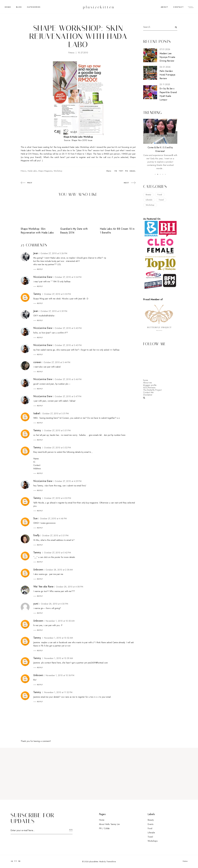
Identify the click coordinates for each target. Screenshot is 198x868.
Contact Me (148, 392)
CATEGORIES (34, 7)
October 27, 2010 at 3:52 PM (57, 448)
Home (8, 7)
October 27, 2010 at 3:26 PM (54, 253)
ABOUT (164, 7)
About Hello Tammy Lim (109, 824)
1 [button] (155, 174)
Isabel (37, 413)
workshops (153, 841)
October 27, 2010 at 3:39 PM (54, 311)
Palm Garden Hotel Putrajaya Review (167, 75)
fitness (71, 53)
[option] (160, 144)
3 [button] (160, 174)
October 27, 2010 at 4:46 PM (53, 519)
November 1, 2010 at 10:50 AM (60, 621)
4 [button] (163, 174)
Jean (36, 253)
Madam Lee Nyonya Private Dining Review (167, 57)
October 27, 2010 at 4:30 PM (58, 498)
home (146, 380)
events (151, 824)
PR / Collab (104, 828)
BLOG (19, 7)
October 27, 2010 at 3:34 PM (68, 277)
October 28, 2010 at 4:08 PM (70, 587)
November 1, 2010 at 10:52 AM (58, 638)
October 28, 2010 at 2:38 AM (59, 570)
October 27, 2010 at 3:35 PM (57, 294)
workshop (58, 171)
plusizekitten (99, 7)
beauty (148, 195)
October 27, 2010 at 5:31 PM (55, 536)
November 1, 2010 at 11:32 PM (58, 692)
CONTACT (179, 7)
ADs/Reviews (149, 388)
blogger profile (150, 385)
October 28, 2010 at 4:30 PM (55, 604)
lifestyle (149, 200)
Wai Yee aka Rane (43, 587)
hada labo (32, 171)
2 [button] (158, 174)
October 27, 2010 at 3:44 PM (57, 362)
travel (161, 200)
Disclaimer (148, 395)
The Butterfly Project (152, 390)
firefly (36, 535)
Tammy (37, 294)
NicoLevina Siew (43, 277)
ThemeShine (111, 862)
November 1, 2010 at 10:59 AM (58, 658)
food (160, 195)
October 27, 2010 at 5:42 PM (57, 553)
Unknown (38, 570)
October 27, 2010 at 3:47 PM (68, 396)
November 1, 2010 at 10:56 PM (60, 675)
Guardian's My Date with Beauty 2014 (74, 231)
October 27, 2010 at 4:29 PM (68, 481)
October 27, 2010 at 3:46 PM (68, 379)
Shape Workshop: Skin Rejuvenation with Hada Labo (37, 231)
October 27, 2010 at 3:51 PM (56, 414)
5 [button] (165, 174)
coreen (37, 362)
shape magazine (45, 171)
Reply (40, 269)
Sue (35, 518)
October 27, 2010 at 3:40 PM (68, 328)
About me (148, 383)
